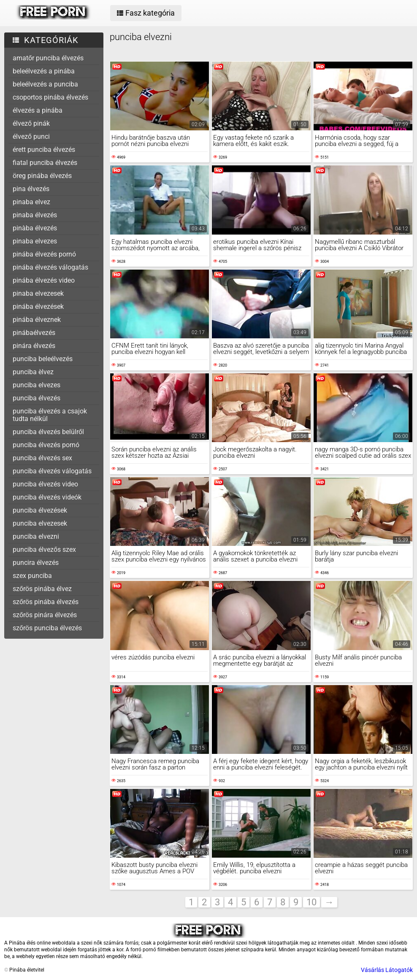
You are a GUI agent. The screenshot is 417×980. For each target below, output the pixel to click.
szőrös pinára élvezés (45, 615)
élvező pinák (31, 123)
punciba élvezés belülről (48, 432)
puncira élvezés (36, 563)
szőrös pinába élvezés (46, 602)
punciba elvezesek (40, 523)
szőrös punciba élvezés (47, 628)
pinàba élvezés (35, 228)
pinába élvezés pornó (44, 254)
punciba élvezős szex (44, 549)
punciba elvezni (36, 536)
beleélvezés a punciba (45, 84)
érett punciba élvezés (44, 150)
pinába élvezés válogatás (50, 267)
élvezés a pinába (38, 110)
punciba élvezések (40, 510)
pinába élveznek (37, 320)
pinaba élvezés (35, 215)
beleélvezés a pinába (44, 71)
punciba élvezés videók (47, 497)
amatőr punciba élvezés (48, 58)
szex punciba (32, 576)
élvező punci (31, 136)
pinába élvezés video (44, 280)
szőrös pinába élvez (42, 589)
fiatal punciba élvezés (45, 163)
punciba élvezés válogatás (52, 471)
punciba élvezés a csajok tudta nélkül (50, 415)
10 (311, 902)
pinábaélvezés (34, 333)
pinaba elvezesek (38, 293)
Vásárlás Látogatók (387, 970)
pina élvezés (31, 189)
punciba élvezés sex (42, 458)
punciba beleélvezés (43, 359)
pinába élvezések (38, 306)
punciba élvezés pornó (46, 445)
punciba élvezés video (45, 484)
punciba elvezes (37, 385)
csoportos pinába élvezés (50, 97)
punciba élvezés (37, 398)
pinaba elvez (31, 202)
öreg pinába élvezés (42, 176)
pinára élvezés (34, 346)
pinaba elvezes (35, 241)
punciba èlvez (33, 372)
